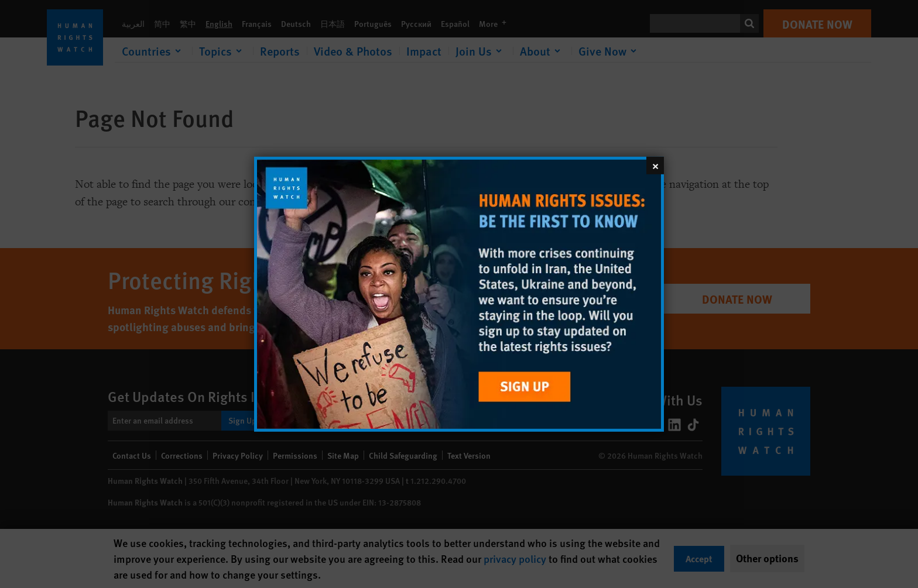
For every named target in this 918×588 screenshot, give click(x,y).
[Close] (655, 165)
